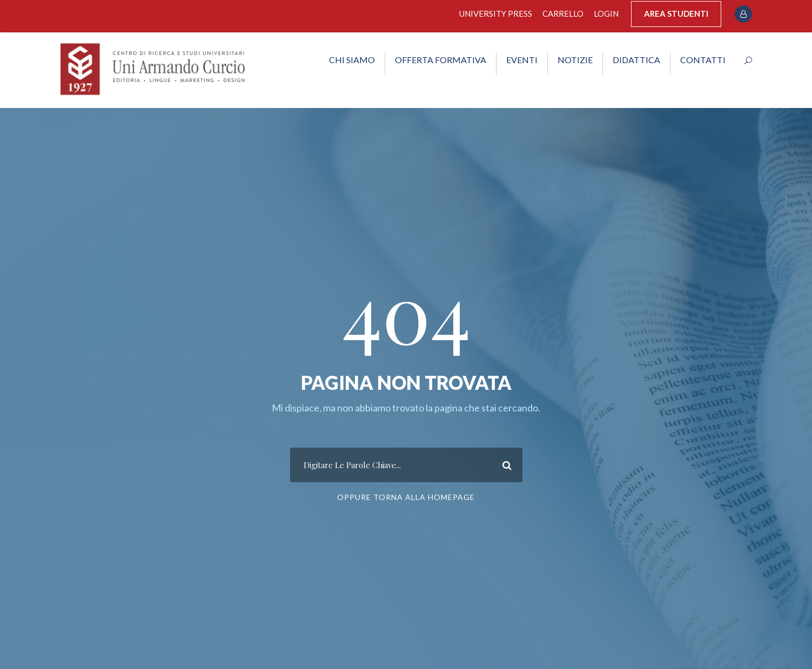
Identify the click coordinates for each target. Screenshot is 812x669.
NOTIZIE (575, 60)
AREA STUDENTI (676, 13)
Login (606, 13)
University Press (496, 13)
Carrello (563, 13)
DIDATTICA (636, 60)
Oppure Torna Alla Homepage (406, 497)
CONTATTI (703, 60)
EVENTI (522, 60)
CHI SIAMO (352, 60)
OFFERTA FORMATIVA (441, 60)
